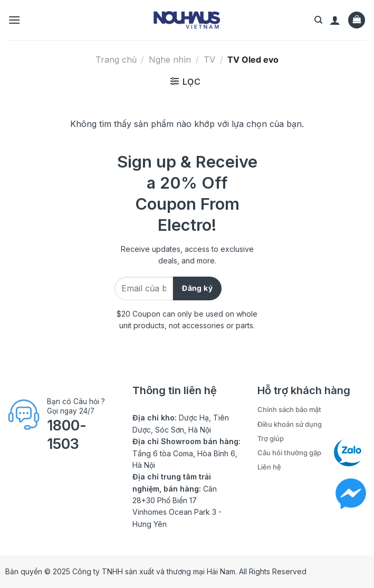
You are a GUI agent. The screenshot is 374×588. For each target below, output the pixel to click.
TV (209, 60)
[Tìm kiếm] (318, 20)
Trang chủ (116, 60)
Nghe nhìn (170, 60)
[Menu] (14, 20)
